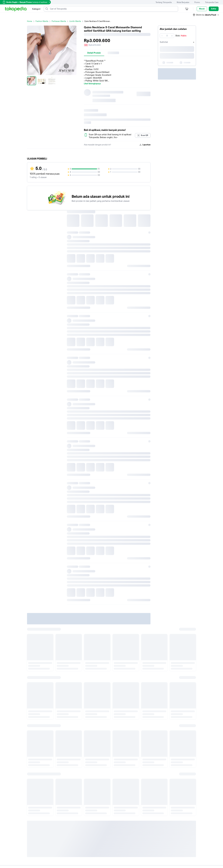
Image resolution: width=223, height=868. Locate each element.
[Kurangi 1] (162, 36)
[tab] (94, 53)
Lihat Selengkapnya (92, 84)
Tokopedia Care (212, 2)
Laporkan (145, 145)
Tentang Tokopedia (164, 2)
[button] (206, 15)
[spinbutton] (167, 36)
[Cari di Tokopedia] (113, 9)
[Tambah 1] (172, 36)
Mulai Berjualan (183, 2)
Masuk (202, 9)
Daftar (214, 9)
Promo (197, 2)
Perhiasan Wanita (61, 21)
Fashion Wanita (44, 21)
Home (31, 21)
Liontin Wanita (77, 21)
